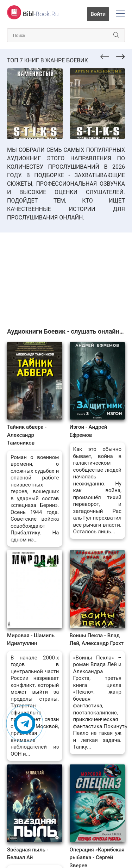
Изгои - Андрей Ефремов (89, 431)
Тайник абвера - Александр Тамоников (27, 435)
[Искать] (116, 35)
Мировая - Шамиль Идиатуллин (31, 640)
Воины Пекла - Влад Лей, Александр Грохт (97, 640)
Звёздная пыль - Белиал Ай (28, 854)
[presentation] (105, 56)
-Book (41, 14)
